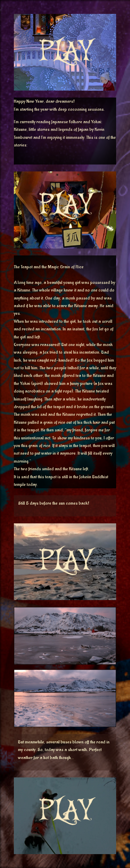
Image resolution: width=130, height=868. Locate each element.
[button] (65, 87)
